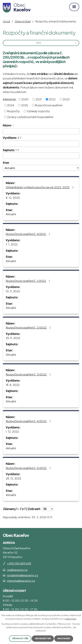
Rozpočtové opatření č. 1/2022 (29, 281)
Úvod (6, 21)
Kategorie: (10, 99)
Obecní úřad (23, 21)
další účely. (71, 619)
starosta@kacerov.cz (21, 581)
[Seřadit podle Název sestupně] (13, 126)
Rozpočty (13, 111)
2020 (25, 99)
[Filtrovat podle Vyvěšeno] (41, 144)
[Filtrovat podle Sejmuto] (41, 156)
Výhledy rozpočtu (38, 111)
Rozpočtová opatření (49, 105)
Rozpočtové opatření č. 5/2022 (29, 468)
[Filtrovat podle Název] (41, 131)
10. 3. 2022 (13, 291)
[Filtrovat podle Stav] (41, 168)
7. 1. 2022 (12, 244)
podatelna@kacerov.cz (23, 575)
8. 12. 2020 (13, 198)
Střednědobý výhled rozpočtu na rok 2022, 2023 (40, 187)
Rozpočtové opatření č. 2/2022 (29, 327)
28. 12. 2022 (13, 478)
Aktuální (11, 214)
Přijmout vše (20, 638)
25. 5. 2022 (13, 338)
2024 (11, 105)
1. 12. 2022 (12, 431)
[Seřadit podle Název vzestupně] (13, 125)
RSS (57, 43)
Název (7, 125)
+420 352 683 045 (19, 563)
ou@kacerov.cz (17, 570)
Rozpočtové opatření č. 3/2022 (29, 374)
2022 (52, 99)
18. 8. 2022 (13, 385)
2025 (24, 105)
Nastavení (64, 638)
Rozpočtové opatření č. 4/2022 (29, 421)
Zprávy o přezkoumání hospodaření (30, 117)
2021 (39, 99)
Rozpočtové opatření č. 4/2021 (29, 234)
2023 (66, 99)
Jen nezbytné (43, 638)
